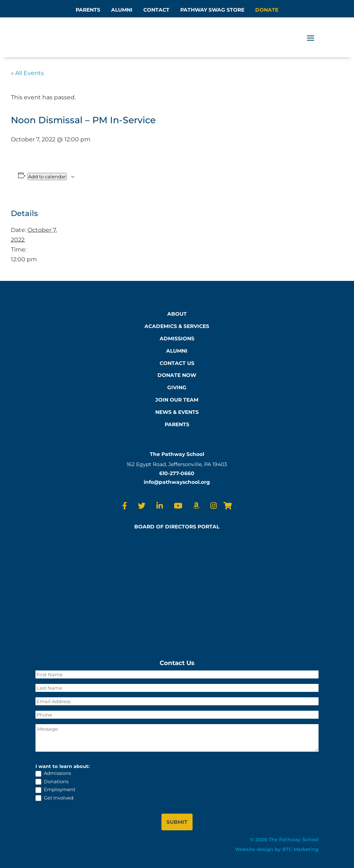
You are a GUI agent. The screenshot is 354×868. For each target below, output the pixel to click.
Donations (52, 782)
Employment (55, 790)
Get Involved (54, 798)
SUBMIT (177, 822)
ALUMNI (122, 10)
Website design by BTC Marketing (277, 849)
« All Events (27, 73)
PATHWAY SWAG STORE (212, 10)
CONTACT (156, 10)
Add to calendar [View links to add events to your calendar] (47, 176)
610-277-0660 (177, 473)
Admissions (53, 773)
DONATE (267, 10)
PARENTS (88, 10)
